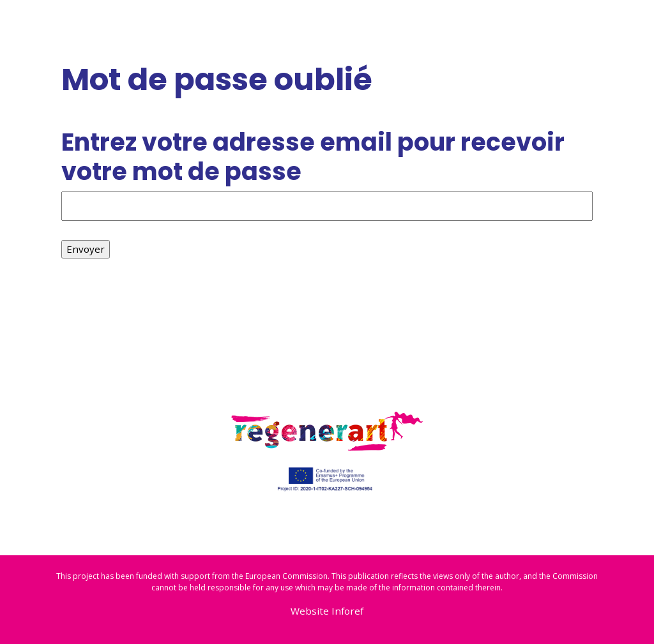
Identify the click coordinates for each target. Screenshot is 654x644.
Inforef (347, 611)
